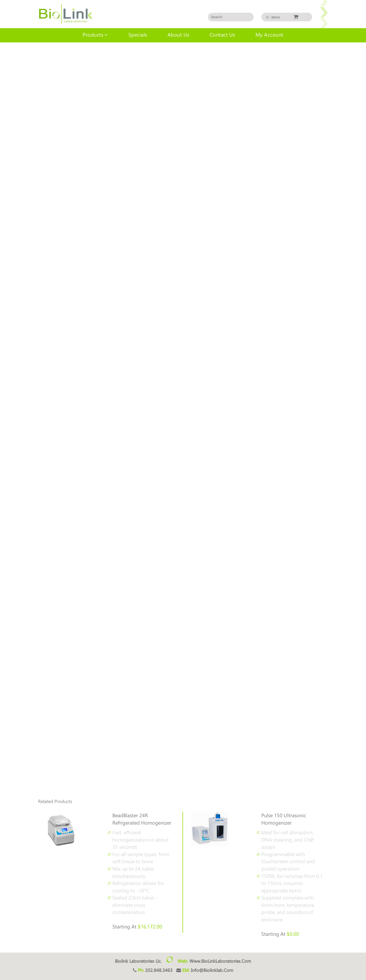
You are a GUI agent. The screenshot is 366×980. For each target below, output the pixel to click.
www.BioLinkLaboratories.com (220, 961)
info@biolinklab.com (212, 970)
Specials (138, 34)
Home (5, 53)
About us (178, 34)
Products (93, 34)
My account (269, 34)
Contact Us (222, 34)
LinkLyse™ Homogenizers (33, 53)
